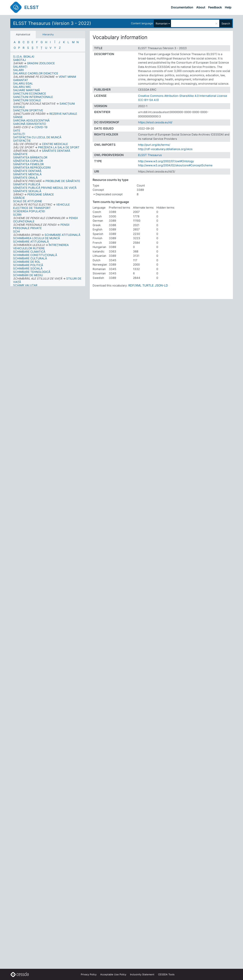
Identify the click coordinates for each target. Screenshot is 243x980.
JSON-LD (161, 285)
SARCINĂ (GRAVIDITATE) (30, 124)
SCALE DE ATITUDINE (28, 201)
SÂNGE (18, 117)
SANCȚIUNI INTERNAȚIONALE (33, 97)
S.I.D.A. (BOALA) (24, 57)
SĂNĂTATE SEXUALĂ (27, 191)
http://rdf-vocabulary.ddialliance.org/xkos (165, 149)
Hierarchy (48, 34)
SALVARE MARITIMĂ (26, 90)
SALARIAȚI (20, 67)
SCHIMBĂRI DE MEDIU (28, 275)
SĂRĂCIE (19, 198)
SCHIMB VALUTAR (25, 285)
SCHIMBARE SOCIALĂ (28, 268)
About (201, 7)
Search (226, 23)
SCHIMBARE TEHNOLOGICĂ (32, 272)
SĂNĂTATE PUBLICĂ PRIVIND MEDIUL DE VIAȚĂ (45, 188)
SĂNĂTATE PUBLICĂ (27, 184)
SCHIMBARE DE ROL (27, 262)
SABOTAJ (19, 60)
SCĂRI (17, 215)
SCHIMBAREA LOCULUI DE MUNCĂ (36, 238)
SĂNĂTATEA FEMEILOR (28, 164)
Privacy (89, 974)
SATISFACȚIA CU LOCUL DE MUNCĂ (37, 137)
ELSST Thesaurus (150, 155)
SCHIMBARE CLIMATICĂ (29, 252)
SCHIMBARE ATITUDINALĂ (31, 242)
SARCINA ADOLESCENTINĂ (31, 120)
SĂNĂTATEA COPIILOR (28, 161)
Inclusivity (142, 974)
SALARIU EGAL (23, 83)
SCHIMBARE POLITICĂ (28, 265)
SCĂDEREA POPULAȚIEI (29, 211)
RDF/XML (135, 285)
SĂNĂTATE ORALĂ (25, 178)
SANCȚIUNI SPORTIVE (28, 110)
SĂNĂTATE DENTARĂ (27, 171)
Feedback (215, 7)
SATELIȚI (19, 134)
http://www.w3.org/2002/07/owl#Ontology (166, 161)
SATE (17, 131)
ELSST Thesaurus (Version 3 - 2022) (52, 23)
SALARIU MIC (22, 87)
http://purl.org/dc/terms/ (154, 145)
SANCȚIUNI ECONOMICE (30, 94)
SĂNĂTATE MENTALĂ (27, 174)
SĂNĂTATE (20, 154)
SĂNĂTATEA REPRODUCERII (32, 168)
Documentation (182, 7)
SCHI (16, 231)
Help (228, 7)
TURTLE (148, 285)
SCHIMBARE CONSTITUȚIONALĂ (35, 255)
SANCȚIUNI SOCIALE (27, 100)
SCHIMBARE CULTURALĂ (30, 258)
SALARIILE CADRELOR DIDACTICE (36, 73)
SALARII (18, 70)
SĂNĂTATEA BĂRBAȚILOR (30, 157)
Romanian (162, 23)
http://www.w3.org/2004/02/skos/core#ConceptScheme (175, 165)
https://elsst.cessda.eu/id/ (155, 122)
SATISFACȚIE (22, 141)
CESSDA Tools (166, 974)
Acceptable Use (113, 974)
